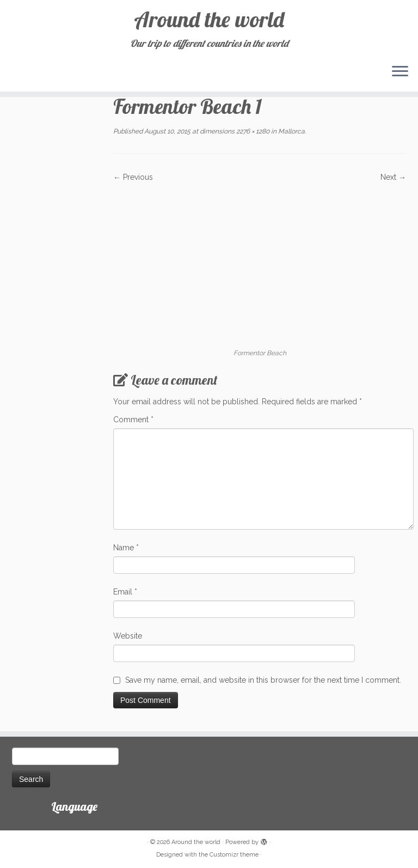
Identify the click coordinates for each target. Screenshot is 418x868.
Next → (393, 177)
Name (126, 548)
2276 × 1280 (252, 131)
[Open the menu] (400, 72)
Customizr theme (234, 855)
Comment (133, 420)
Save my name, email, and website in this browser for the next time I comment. (263, 680)
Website (128, 636)
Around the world (209, 19)
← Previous (133, 177)
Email (125, 592)
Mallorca (291, 131)
